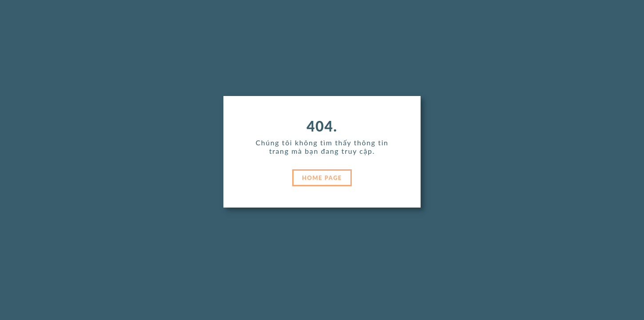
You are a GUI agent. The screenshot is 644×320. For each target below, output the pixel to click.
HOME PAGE (322, 178)
